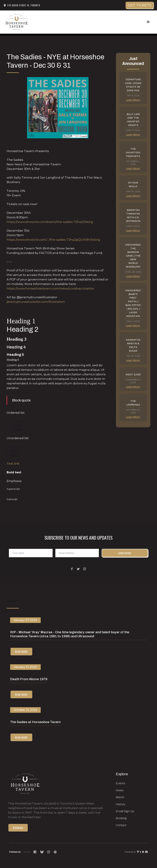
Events (121, 783)
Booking (18, 828)
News (120, 790)
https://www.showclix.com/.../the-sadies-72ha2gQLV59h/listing (53, 240)
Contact (121, 825)
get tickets (140, 5)
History (121, 804)
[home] (17, 22)
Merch (120, 797)
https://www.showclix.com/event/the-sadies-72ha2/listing (50, 222)
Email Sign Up (125, 811)
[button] (148, 22)
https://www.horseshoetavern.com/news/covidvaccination (50, 288)
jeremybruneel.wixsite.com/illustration (36, 302)
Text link (13, 464)
